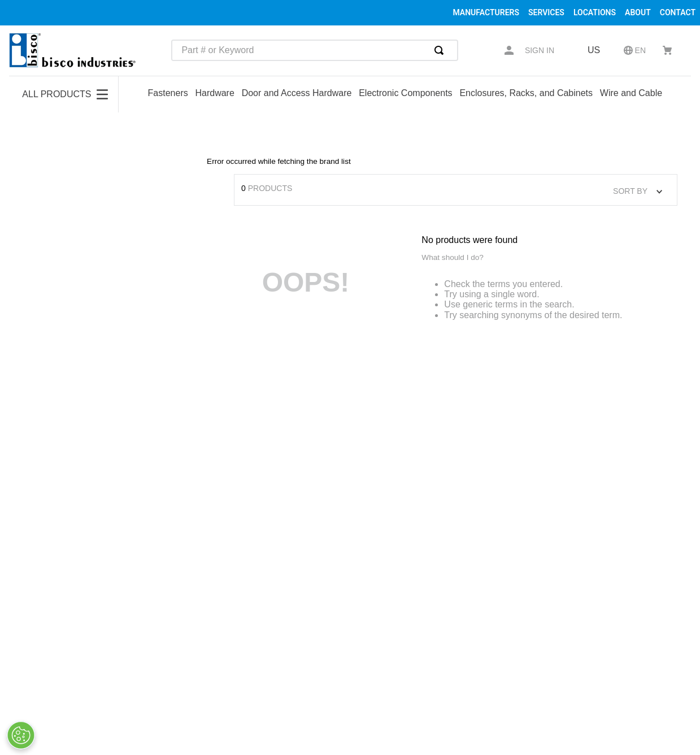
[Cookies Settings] (21, 735)
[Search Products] (441, 50)
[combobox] (315, 50)
